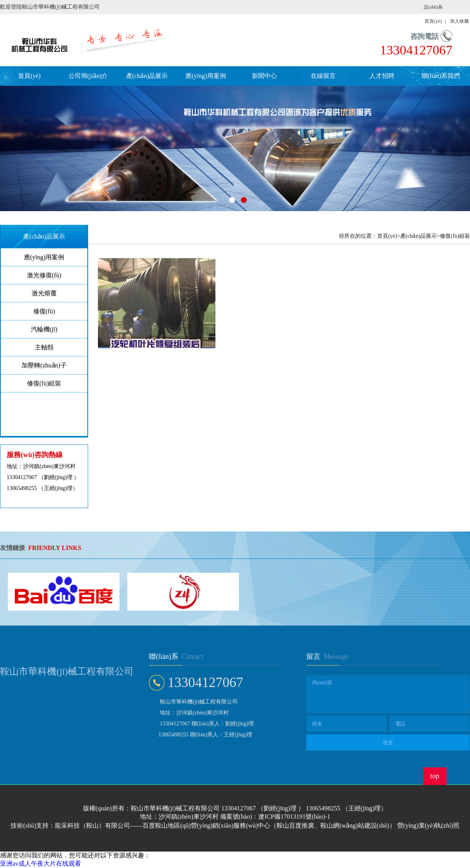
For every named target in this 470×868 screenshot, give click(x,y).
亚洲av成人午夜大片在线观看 (41, 863)
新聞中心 (264, 76)
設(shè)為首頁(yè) (433, 14)
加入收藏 (459, 21)
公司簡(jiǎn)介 (88, 76)
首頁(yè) (29, 76)
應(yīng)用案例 (205, 76)
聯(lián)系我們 (441, 76)
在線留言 (323, 76)
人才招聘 (382, 76)
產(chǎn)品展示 (147, 76)
